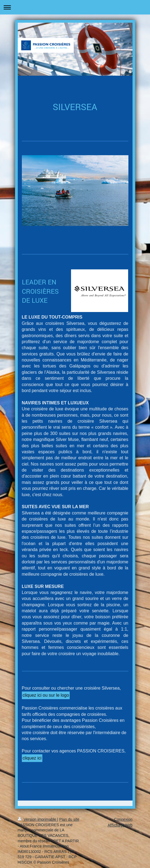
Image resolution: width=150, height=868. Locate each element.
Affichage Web (120, 825)
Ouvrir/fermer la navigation (75, 7)
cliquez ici (32, 758)
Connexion (123, 819)
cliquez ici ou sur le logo (46, 695)
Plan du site (69, 819)
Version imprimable (38, 819)
